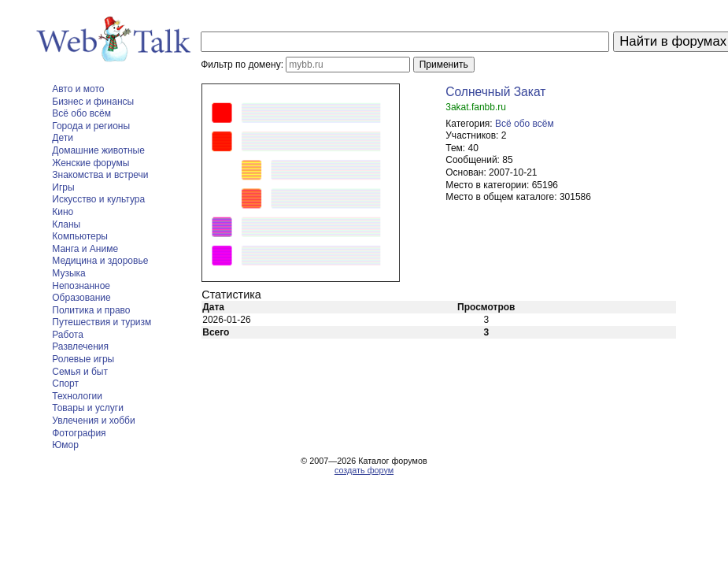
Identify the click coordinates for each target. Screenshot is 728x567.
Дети (63, 138)
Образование (81, 298)
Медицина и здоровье (100, 261)
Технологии (77, 396)
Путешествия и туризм (102, 322)
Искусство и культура (98, 199)
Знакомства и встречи (100, 175)
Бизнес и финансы (93, 102)
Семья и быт (80, 372)
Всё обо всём (81, 113)
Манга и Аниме (85, 249)
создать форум (364, 470)
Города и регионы (91, 126)
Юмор (65, 445)
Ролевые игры (83, 359)
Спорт (65, 384)
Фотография (79, 433)
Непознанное (81, 286)
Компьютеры (80, 236)
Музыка (68, 273)
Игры (63, 187)
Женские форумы (91, 163)
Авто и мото (78, 89)
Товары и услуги (88, 408)
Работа (68, 335)
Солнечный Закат (495, 92)
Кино (63, 212)
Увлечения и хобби (93, 421)
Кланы (66, 224)
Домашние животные (98, 150)
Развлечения (80, 346)
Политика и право (91, 310)
